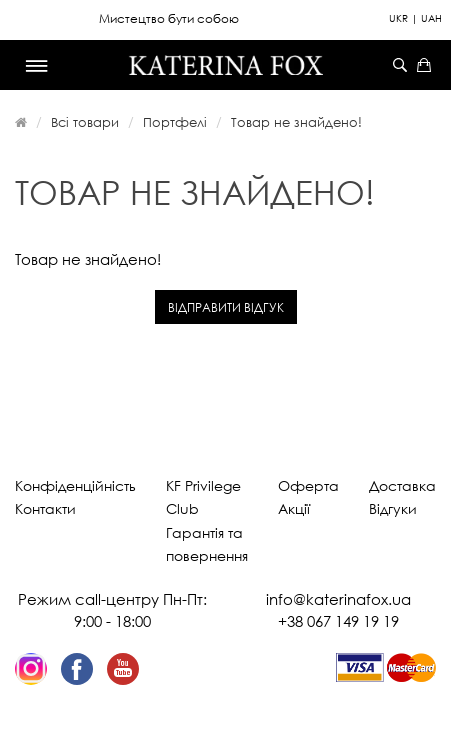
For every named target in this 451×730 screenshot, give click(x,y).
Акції (294, 508)
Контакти (45, 508)
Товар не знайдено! (296, 122)
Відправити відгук (226, 307)
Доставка (402, 485)
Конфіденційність (75, 485)
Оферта (308, 485)
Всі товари (85, 122)
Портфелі (175, 122)
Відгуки (393, 508)
